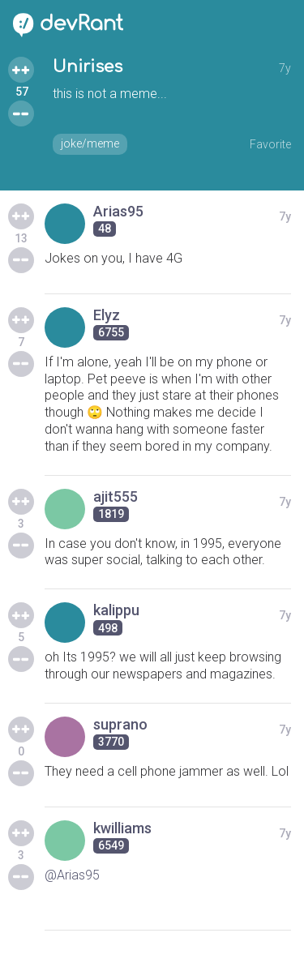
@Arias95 (72, 875)
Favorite (270, 144)
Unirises (88, 67)
